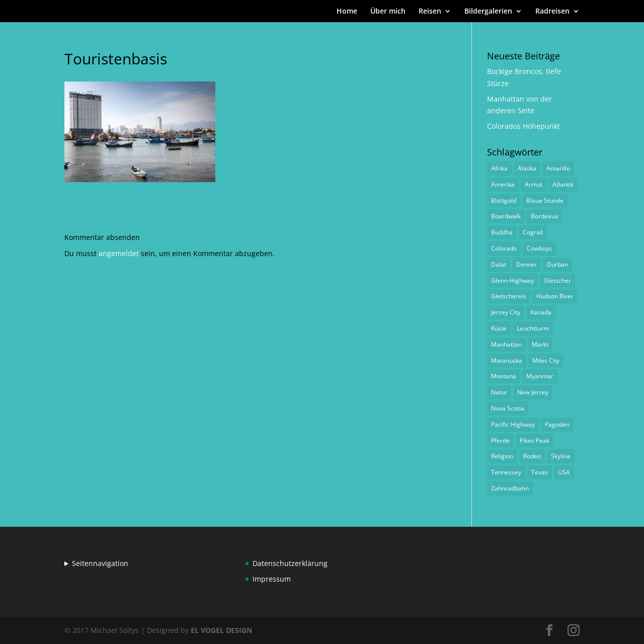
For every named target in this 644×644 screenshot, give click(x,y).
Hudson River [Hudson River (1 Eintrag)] (555, 296)
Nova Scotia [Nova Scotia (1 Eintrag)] (508, 408)
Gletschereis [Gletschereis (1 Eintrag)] (509, 296)
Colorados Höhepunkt (524, 126)
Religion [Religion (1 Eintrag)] (502, 456)
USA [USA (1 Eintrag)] (564, 472)
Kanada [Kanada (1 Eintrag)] (541, 312)
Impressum (272, 579)
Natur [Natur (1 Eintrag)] (499, 392)
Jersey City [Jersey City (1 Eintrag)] (506, 312)
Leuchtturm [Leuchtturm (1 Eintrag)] (533, 328)
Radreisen (552, 12)
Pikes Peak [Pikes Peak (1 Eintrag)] (535, 440)
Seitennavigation (100, 563)
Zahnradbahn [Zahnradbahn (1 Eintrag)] (510, 488)
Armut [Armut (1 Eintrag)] (534, 184)
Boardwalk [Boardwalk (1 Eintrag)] (506, 216)
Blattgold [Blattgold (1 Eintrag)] (504, 200)
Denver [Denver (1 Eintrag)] (527, 264)
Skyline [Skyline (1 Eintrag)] (561, 456)
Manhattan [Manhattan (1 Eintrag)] (506, 344)
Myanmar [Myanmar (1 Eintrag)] (540, 376)
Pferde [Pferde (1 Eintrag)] (500, 440)
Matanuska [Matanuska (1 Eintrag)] (507, 360)
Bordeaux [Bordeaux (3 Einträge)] (544, 216)
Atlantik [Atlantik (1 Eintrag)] (563, 184)
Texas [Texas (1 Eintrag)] (540, 472)
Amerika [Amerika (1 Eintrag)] (503, 184)
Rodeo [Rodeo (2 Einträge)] (532, 456)
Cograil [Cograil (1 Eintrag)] (533, 232)
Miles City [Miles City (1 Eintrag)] (546, 360)
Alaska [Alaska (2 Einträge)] (527, 168)
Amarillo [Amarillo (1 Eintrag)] (558, 168)
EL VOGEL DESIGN (221, 630)
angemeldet (119, 253)
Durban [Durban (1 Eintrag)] (557, 264)
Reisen (430, 12)
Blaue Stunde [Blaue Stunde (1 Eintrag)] (545, 200)
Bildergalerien (488, 12)
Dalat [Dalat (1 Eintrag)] (499, 264)
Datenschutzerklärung (290, 563)
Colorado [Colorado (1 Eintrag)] (504, 248)
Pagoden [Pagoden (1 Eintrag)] (557, 424)
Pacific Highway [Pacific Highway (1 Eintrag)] (513, 424)
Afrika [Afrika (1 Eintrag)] (499, 168)
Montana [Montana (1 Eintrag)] (504, 376)
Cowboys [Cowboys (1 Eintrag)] (539, 248)
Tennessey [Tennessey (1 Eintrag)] (506, 472)
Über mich (388, 12)
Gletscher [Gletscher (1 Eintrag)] (557, 280)
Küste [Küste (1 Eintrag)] (499, 328)
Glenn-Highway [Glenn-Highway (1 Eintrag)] (512, 280)
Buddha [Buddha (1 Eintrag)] (502, 232)
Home (347, 12)
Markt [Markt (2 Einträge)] (540, 344)
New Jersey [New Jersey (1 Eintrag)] (533, 392)
